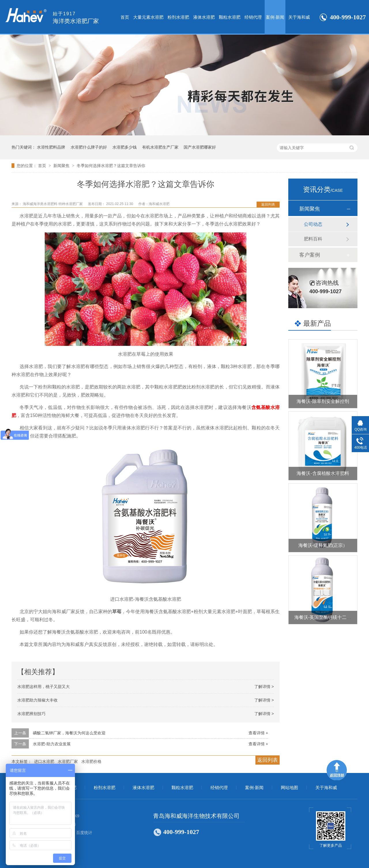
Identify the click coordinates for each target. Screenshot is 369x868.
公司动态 (313, 224)
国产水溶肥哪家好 (200, 147)
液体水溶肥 (204, 17)
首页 (125, 17)
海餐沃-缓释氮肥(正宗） (323, 545)
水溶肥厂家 (68, 761)
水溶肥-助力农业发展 (52, 744)
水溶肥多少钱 (125, 147)
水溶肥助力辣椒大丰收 (37, 700)
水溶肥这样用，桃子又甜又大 (44, 687)
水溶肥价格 (91, 761)
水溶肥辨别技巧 (31, 714)
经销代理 (253, 17)
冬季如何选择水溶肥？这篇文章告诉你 (111, 166)
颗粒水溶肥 (230, 17)
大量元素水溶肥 (148, 17)
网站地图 (289, 788)
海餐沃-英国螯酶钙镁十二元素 (325, 617)
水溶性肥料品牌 (51, 147)
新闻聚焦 (62, 166)
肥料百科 (313, 239)
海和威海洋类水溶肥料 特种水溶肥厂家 (53, 204)
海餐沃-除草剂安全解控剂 (323, 401)
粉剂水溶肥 (178, 17)
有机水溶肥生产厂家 (160, 147)
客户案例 (310, 255)
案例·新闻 (275, 17)
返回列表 (268, 204)
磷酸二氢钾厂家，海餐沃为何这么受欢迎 (69, 733)
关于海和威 (299, 17)
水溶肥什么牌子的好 (89, 147)
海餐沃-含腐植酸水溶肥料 (323, 473)
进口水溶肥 (44, 761)
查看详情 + (258, 733)
